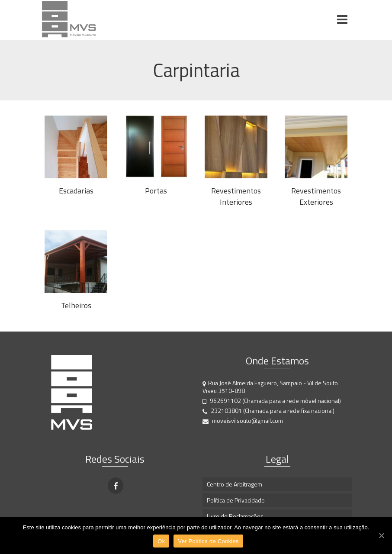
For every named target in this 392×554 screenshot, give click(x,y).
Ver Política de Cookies (208, 541)
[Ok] (381, 535)
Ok (161, 541)
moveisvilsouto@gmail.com (243, 420)
